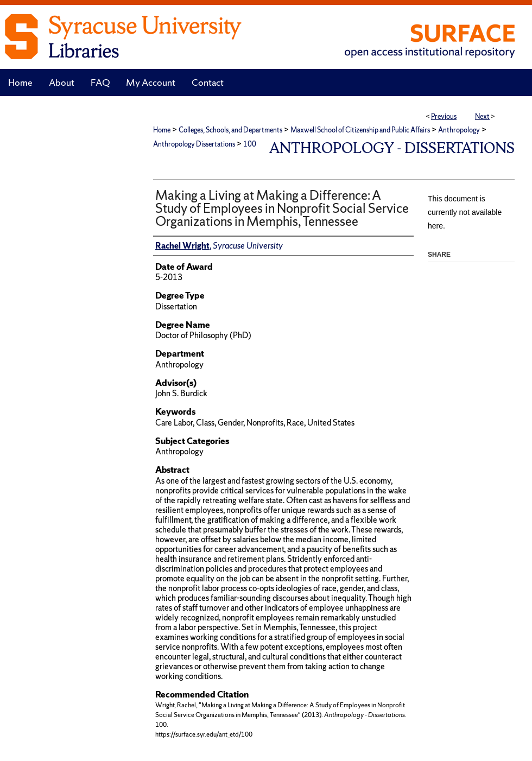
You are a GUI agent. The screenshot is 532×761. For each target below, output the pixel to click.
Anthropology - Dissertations (392, 148)
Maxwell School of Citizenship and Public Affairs (360, 130)
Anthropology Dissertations (194, 144)
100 (250, 144)
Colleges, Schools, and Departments (230, 130)
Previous (444, 116)
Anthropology (459, 130)
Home (162, 130)
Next (482, 116)
